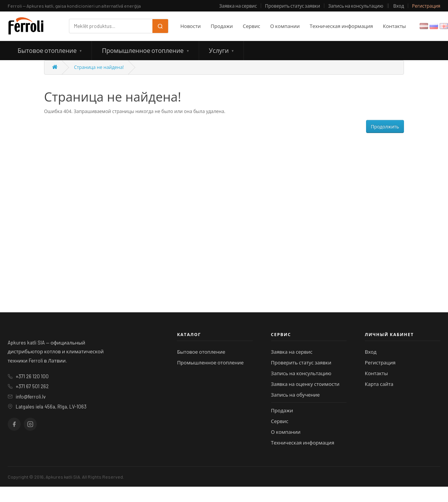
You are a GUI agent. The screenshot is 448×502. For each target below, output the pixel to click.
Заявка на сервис (238, 6)
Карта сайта (379, 384)
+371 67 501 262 (32, 386)
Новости (190, 26)
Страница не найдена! (99, 67)
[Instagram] (30, 424)
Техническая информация (341, 26)
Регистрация (426, 6)
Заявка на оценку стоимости (305, 384)
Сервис (251, 26)
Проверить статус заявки (293, 6)
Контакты (394, 26)
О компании (285, 26)
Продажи (222, 26)
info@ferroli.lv (31, 397)
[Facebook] (14, 424)
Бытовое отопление (47, 50)
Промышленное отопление (143, 50)
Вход (399, 6)
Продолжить (385, 127)
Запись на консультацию (356, 6)
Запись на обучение (296, 395)
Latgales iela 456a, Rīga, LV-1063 (51, 407)
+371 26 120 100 (32, 376)
